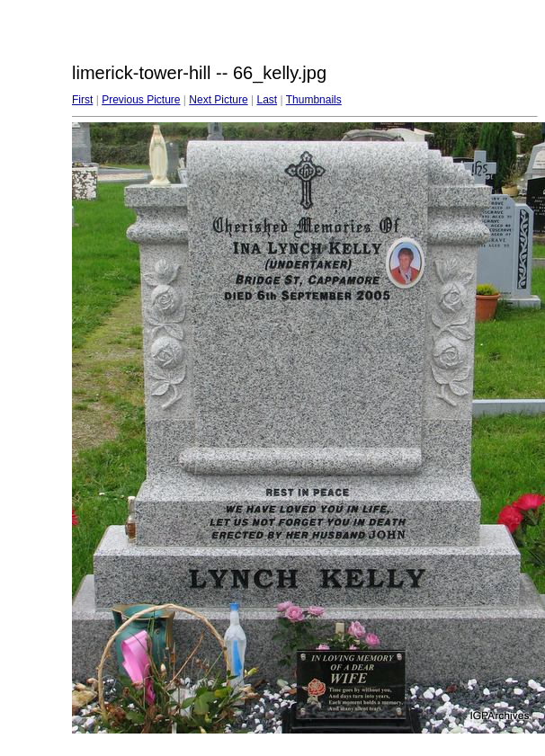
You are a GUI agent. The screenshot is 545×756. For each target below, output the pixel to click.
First (82, 100)
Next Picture (218, 100)
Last (267, 100)
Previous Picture (141, 100)
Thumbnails (314, 100)
